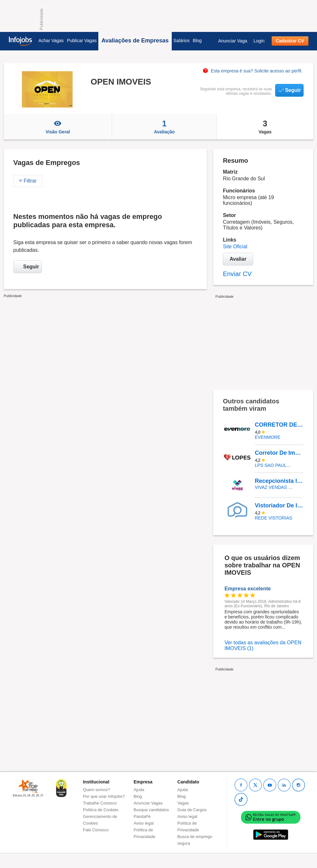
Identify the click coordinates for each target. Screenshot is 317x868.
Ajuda (139, 790)
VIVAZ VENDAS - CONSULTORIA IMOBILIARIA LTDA (274, 487)
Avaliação (164, 127)
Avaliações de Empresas (135, 41)
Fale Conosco (96, 830)
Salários (181, 41)
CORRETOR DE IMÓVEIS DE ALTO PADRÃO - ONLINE (279, 425)
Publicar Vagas (82, 41)
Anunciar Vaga (233, 41)
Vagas (265, 127)
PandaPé (142, 816)
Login (259, 41)
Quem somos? (97, 790)
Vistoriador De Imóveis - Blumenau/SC (279, 505)
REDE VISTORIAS (273, 518)
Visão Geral (58, 127)
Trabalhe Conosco (100, 803)
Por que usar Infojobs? (104, 796)
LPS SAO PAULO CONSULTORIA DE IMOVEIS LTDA (274, 465)
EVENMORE (268, 437)
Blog (197, 41)
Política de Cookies (101, 810)
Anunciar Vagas (148, 803)
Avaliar (238, 259)
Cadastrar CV (290, 41)
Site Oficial (235, 247)
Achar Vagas (51, 41)
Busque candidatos (151, 810)
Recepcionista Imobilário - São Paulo (279, 481)
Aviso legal (144, 823)
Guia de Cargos (192, 810)
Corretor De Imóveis (279, 453)
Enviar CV (237, 274)
